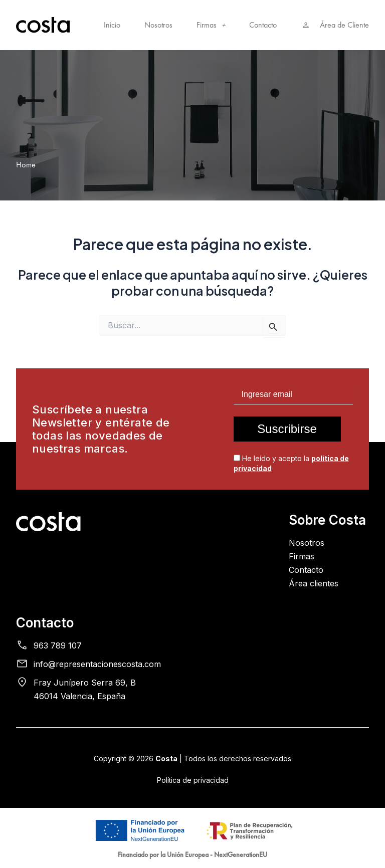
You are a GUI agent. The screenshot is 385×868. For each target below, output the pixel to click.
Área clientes (314, 583)
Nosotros (158, 25)
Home (26, 165)
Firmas (211, 25)
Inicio (112, 25)
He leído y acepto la (291, 463)
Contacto (263, 25)
